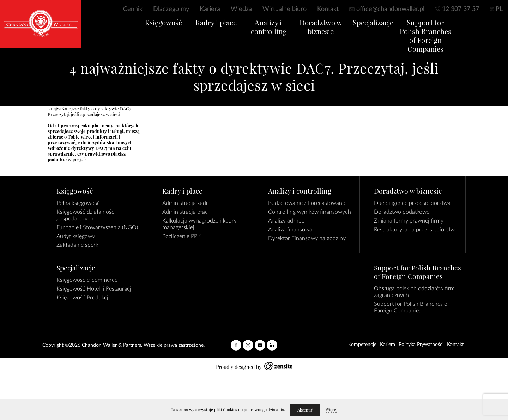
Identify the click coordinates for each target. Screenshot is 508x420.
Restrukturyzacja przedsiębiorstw (414, 230)
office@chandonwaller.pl (390, 9)
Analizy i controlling (265, 36)
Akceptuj (305, 410)
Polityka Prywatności (421, 345)
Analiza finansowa (290, 230)
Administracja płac (185, 212)
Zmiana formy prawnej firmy (409, 221)
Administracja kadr (185, 203)
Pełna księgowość (78, 203)
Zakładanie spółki (78, 245)
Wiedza (241, 9)
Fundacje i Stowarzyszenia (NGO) (97, 227)
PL (499, 9)
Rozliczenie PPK (182, 236)
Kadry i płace (205, 32)
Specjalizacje (384, 32)
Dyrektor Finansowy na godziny (307, 238)
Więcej (331, 410)
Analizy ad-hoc (286, 221)
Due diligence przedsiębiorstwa (412, 203)
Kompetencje (362, 345)
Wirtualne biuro (285, 9)
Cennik (133, 9)
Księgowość (146, 32)
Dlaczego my (171, 9)
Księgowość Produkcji (83, 298)
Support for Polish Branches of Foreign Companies (443, 45)
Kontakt (328, 9)
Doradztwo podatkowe (402, 212)
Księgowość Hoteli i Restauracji (95, 289)
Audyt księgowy (76, 236)
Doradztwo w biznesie (324, 36)
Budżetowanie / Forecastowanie (307, 203)
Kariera (210, 9)
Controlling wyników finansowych (310, 212)
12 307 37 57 (461, 9)
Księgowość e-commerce (87, 280)
